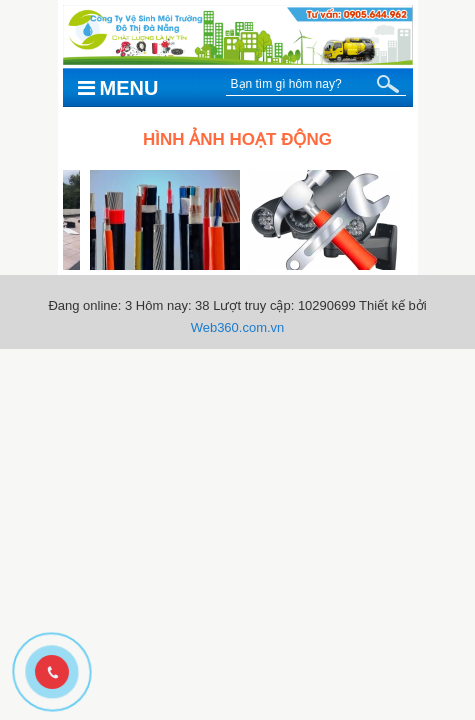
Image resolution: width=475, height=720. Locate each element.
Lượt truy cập (251, 305)
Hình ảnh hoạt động (237, 139)
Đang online (82, 305)
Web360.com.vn (238, 327)
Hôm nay (162, 305)
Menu (118, 88)
